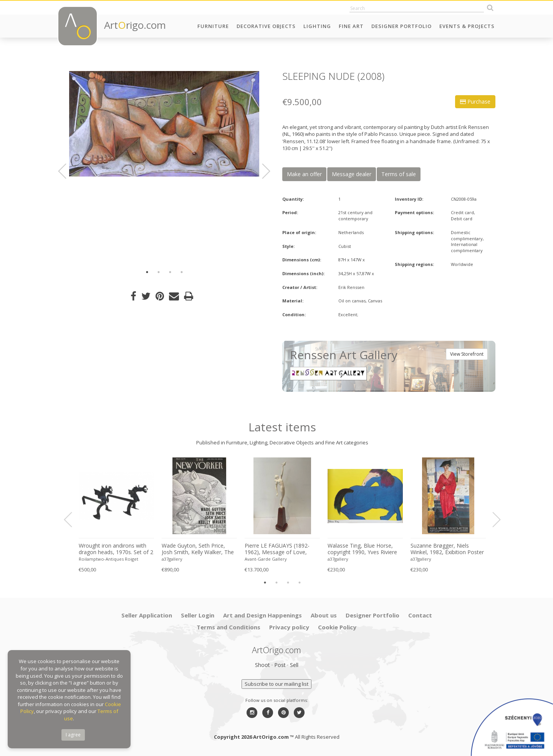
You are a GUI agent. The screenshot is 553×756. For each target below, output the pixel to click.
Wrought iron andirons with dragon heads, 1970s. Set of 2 (116, 549)
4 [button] (182, 272)
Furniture (213, 26)
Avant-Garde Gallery (266, 559)
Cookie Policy (337, 627)
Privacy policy (289, 627)
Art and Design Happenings (262, 615)
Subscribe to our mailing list (276, 684)
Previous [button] (67, 171)
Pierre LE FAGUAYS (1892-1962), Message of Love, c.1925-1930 (277, 549)
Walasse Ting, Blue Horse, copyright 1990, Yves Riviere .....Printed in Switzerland (362, 549)
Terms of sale (399, 174)
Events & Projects (467, 26)
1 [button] (147, 272)
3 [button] (170, 272)
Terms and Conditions (228, 627)
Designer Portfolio (402, 26)
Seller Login (198, 615)
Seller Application (147, 615)
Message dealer (352, 174)
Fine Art (351, 26)
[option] (164, 124)
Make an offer (304, 174)
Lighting (317, 26)
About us (324, 615)
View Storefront (467, 354)
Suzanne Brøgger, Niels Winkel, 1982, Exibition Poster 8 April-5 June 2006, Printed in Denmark (447, 549)
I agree (73, 735)
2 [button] (159, 272)
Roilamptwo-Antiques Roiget (108, 559)
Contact (420, 615)
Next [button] (262, 171)
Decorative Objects (266, 26)
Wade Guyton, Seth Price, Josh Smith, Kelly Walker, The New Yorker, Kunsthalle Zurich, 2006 (198, 549)
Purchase (475, 102)
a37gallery (172, 559)
